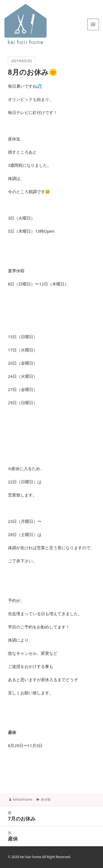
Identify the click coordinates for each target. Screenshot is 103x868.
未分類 (46, 799)
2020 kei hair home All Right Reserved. (41, 857)
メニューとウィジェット (93, 30)
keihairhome (23, 799)
